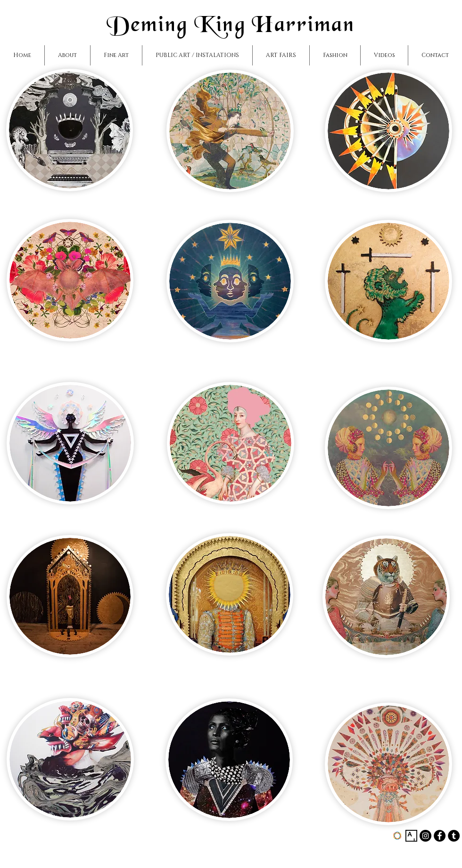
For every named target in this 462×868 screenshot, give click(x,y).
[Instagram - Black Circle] (425, 836)
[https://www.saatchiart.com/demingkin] (397, 836)
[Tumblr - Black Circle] (454, 836)
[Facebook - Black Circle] (440, 836)
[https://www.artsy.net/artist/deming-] (411, 836)
